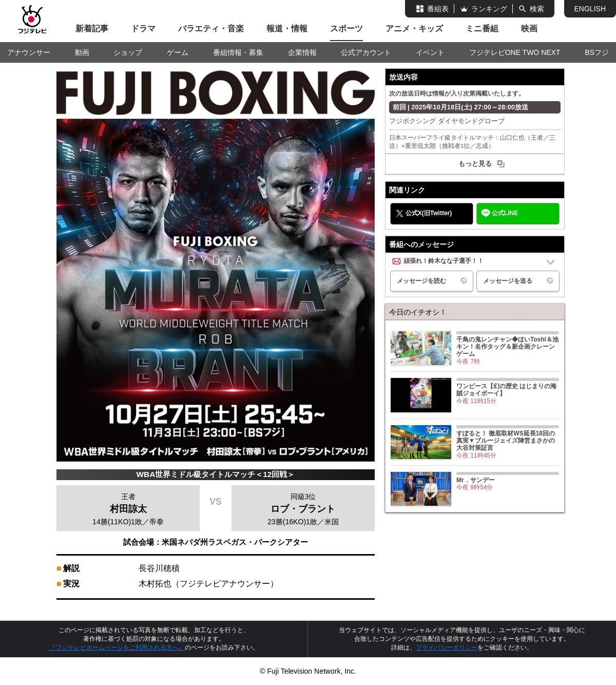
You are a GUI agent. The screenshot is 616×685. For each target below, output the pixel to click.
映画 (529, 28)
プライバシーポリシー (447, 648)
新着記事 (92, 28)
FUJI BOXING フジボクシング (216, 89)
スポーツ (346, 28)
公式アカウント (366, 52)
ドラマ (143, 28)
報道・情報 (287, 28)
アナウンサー (29, 52)
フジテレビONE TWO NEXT (515, 52)
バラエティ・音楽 (211, 28)
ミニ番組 (482, 28)
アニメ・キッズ (414, 28)
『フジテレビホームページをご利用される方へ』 (117, 648)
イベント (430, 52)
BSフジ (597, 52)
